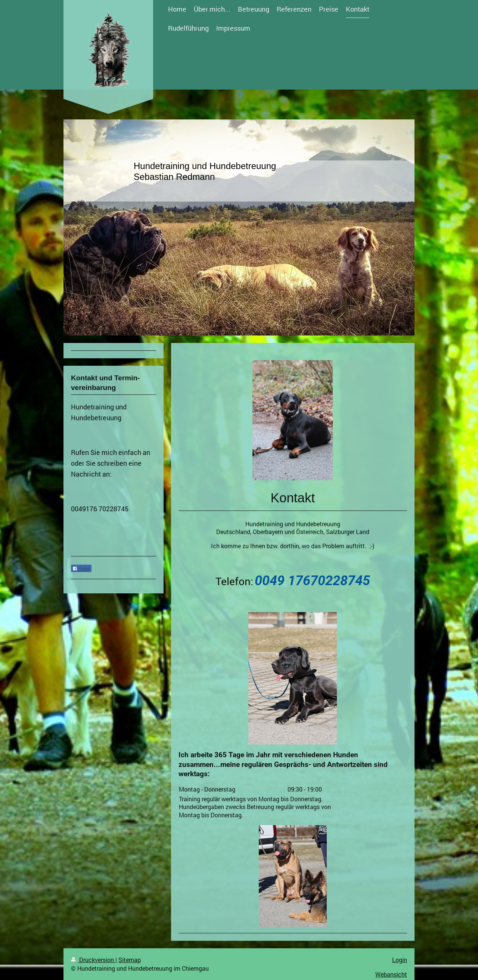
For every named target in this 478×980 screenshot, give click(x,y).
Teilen (81, 569)
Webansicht (391, 974)
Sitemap (130, 960)
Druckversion (93, 960)
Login (400, 960)
